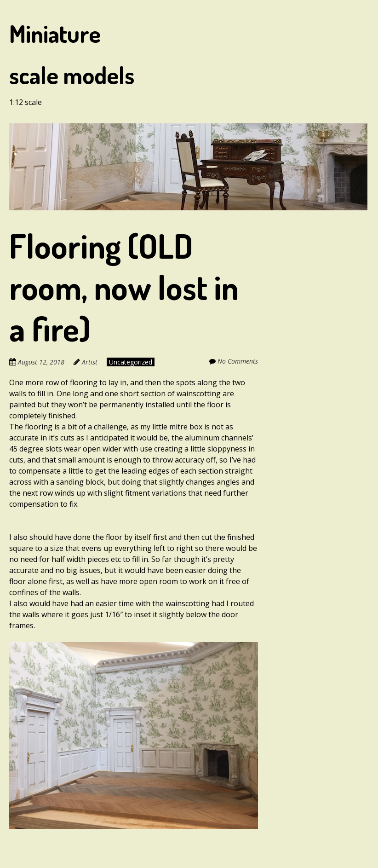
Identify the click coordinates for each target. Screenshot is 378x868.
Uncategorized (131, 362)
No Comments (238, 361)
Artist (90, 362)
